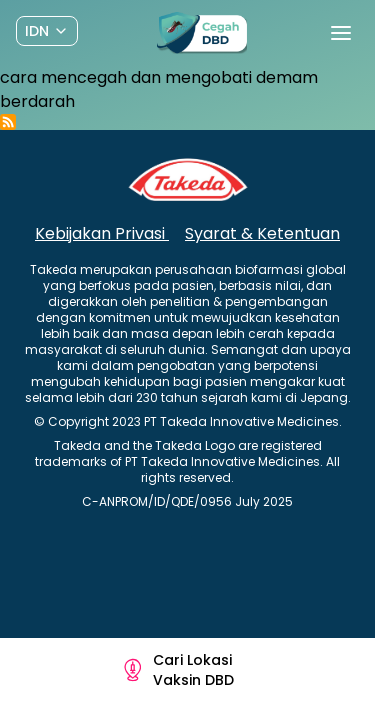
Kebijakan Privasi (102, 233)
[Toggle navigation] (341, 33)
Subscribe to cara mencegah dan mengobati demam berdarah (8, 122)
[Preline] (202, 33)
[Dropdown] (47, 31)
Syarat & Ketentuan (262, 233)
